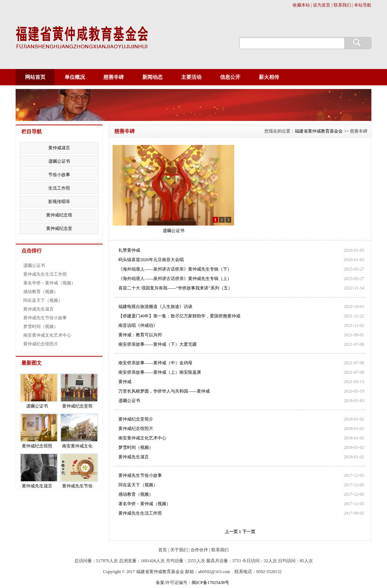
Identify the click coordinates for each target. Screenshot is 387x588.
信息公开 (230, 77)
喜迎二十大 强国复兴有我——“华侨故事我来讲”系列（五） (175, 288)
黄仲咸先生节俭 (77, 486)
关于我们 (179, 550)
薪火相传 (269, 77)
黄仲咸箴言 (59, 148)
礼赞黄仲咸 (129, 250)
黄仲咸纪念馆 (59, 215)
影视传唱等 (59, 202)
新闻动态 (152, 77)
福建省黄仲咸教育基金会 (319, 131)
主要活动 (191, 77)
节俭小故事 (59, 175)
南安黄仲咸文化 (77, 446)
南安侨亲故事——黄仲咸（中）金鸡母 (155, 363)
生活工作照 (59, 188)
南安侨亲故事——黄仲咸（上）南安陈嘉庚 (160, 372)
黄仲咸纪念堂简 (77, 406)
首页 (163, 550)
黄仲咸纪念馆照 (37, 446)
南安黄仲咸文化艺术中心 (142, 438)
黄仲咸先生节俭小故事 (140, 475)
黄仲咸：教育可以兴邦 (140, 335)
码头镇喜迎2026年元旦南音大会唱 (151, 260)
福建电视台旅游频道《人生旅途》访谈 (155, 307)
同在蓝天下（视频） (138, 485)
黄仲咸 (125, 382)
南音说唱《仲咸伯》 (138, 325)
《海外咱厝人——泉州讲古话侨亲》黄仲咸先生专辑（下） (175, 269)
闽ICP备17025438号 (210, 583)
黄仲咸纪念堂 (59, 228)
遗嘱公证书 (174, 231)
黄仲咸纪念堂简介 (136, 419)
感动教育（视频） (136, 494)
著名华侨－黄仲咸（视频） (144, 504)
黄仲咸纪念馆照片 (136, 429)
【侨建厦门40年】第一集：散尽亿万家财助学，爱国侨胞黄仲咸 (179, 316)
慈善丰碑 (114, 77)
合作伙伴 (199, 550)
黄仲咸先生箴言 (134, 457)
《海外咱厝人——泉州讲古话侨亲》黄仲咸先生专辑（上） (175, 279)
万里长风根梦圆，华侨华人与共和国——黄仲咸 (164, 391)
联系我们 (220, 550)
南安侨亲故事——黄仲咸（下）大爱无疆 (158, 344)
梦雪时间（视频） (136, 447)
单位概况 (75, 77)
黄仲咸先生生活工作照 (140, 513)
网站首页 (35, 77)
